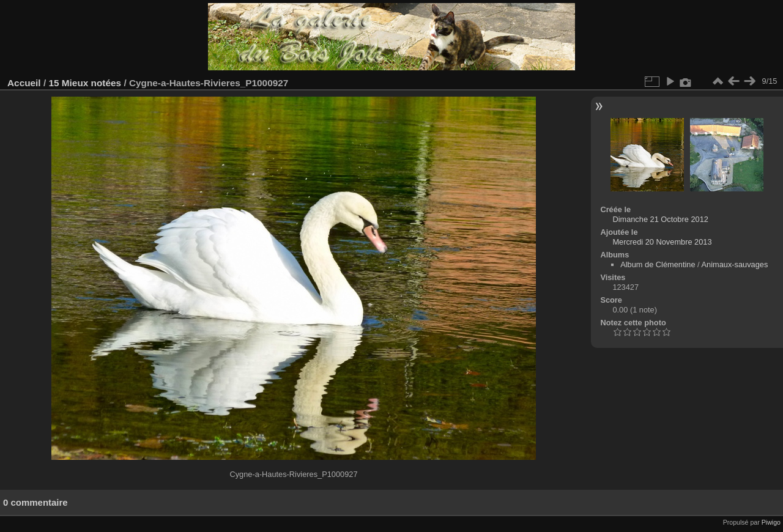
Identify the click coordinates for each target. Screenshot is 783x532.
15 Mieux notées (85, 83)
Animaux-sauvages (735, 264)
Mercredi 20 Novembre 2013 (662, 242)
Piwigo (771, 522)
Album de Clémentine (658, 264)
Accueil (24, 83)
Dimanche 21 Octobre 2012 (660, 219)
